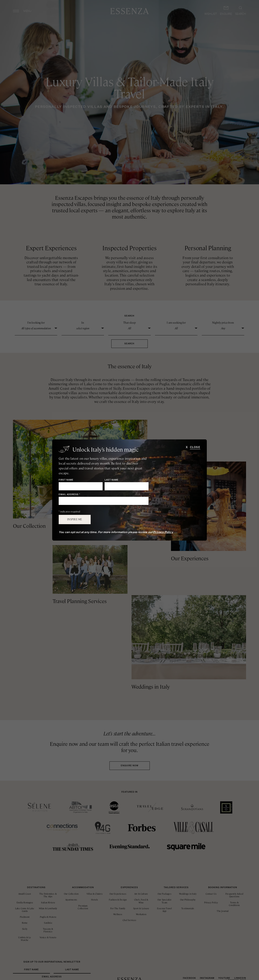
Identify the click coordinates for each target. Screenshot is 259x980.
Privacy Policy (163, 532)
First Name (66, 480)
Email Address (69, 495)
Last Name (112, 480)
